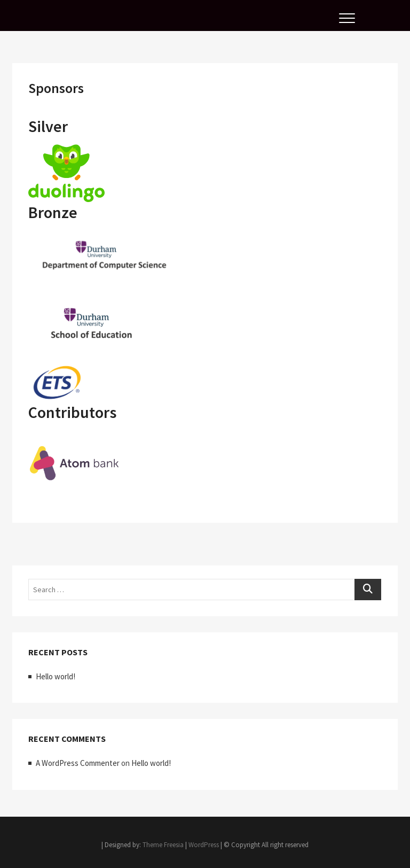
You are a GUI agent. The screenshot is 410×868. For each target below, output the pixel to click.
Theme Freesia (163, 845)
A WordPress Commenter (78, 763)
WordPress (204, 845)
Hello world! (56, 676)
